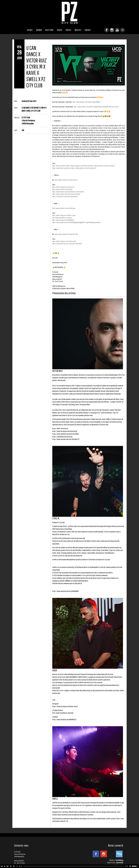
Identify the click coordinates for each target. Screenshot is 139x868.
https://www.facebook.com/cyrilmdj (62, 189)
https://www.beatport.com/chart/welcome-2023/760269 (68, 192)
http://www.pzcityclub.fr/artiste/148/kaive (64, 208)
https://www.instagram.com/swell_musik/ (64, 241)
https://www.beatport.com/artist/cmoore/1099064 (66, 194)
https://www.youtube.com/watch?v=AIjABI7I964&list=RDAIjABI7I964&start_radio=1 (96, 107)
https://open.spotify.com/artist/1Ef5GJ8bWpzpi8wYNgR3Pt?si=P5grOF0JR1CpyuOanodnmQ (76, 222)
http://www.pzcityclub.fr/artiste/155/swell (66, 234)
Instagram (112, 30)
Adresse (17, 118)
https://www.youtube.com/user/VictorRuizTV (84, 168)
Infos (16, 108)
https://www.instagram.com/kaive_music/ (64, 215)
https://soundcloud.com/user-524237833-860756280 (67, 244)
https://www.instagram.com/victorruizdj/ (78, 166)
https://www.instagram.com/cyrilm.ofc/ (63, 187)
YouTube (117, 30)
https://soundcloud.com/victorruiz (62, 168)
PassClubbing (119, 860)
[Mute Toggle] (130, 866)
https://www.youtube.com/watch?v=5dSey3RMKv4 (86, 102)
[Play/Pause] (5, 866)
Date (16, 101)
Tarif (16, 130)
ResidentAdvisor (123, 30)
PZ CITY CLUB (69, 13)
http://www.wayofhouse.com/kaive (62, 218)
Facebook (107, 30)
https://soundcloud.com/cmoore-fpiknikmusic (65, 196)
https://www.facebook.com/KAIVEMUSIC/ (63, 220)
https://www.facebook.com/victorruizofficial (102, 166)
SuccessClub (120, 863)
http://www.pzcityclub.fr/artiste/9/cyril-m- (66, 180)
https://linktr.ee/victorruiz (59, 166)
